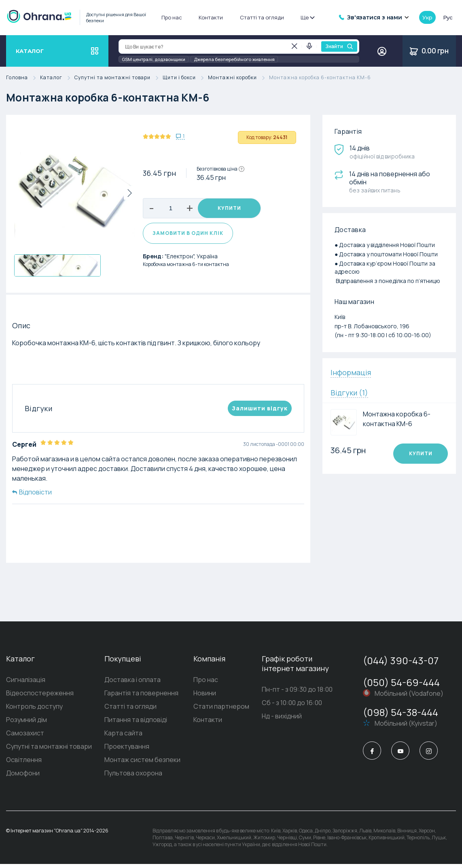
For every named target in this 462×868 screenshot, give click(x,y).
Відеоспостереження (40, 697)
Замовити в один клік (188, 238)
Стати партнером (221, 710)
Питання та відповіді (136, 724)
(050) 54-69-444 (401, 686)
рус (448, 17)
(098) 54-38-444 (401, 716)
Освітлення (24, 764)
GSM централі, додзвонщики (154, 59)
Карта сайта (123, 737)
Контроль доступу (34, 710)
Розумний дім (26, 724)
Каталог (57, 78)
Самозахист (25, 737)
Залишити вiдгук (260, 412)
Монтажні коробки (238, 78)
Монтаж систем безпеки (142, 764)
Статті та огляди (262, 17)
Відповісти (32, 496)
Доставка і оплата (132, 684)
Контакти (211, 17)
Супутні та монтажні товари (119, 78)
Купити (229, 208)
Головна (23, 78)
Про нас (172, 17)
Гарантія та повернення (141, 697)
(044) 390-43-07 (401, 664)
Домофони (23, 777)
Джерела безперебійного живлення (234, 59)
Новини (205, 697)
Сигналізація (26, 684)
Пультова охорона (133, 777)
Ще (307, 17)
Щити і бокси (185, 78)
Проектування (127, 750)
